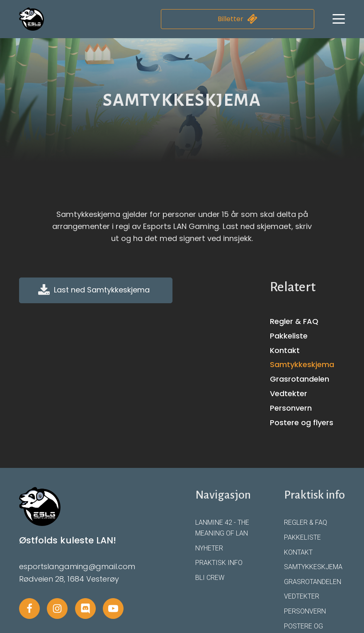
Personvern (291, 408)
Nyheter (209, 548)
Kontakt (285, 350)
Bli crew (210, 578)
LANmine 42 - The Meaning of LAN (222, 528)
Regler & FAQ (294, 321)
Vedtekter (289, 393)
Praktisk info (219, 563)
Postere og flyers (302, 422)
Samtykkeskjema (302, 364)
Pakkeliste (289, 336)
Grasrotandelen (300, 379)
